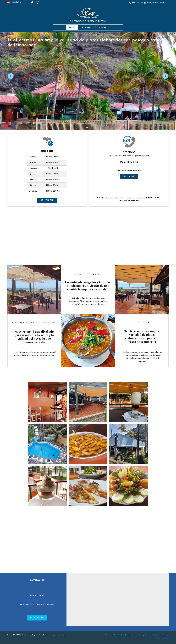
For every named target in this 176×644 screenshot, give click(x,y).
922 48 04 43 (136, 3)
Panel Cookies (162, 638)
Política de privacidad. (127, 635)
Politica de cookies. (110, 635)
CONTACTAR (47, 200)
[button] (11, 76)
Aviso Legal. (141, 635)
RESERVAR (129, 177)
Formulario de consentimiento (158, 635)
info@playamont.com (155, 3)
